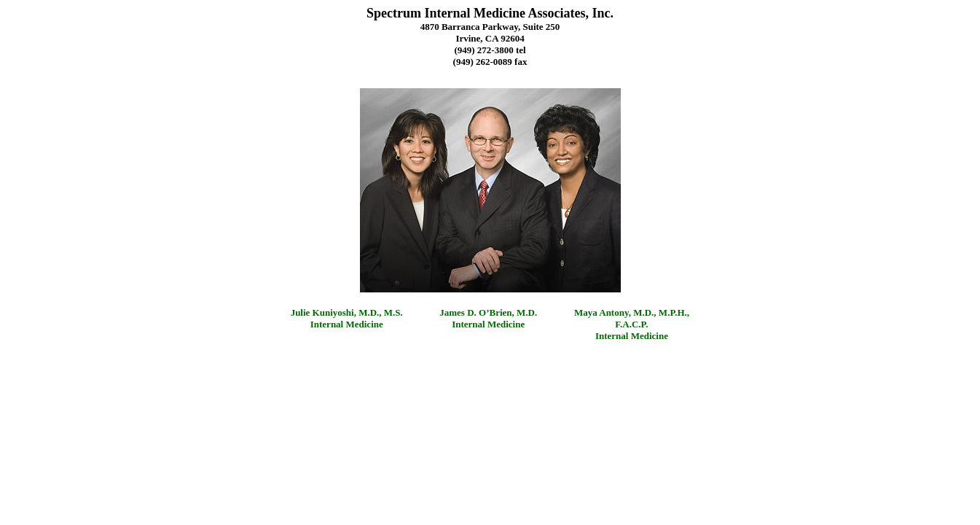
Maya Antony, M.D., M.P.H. (631, 312)
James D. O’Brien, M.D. (488, 312)
